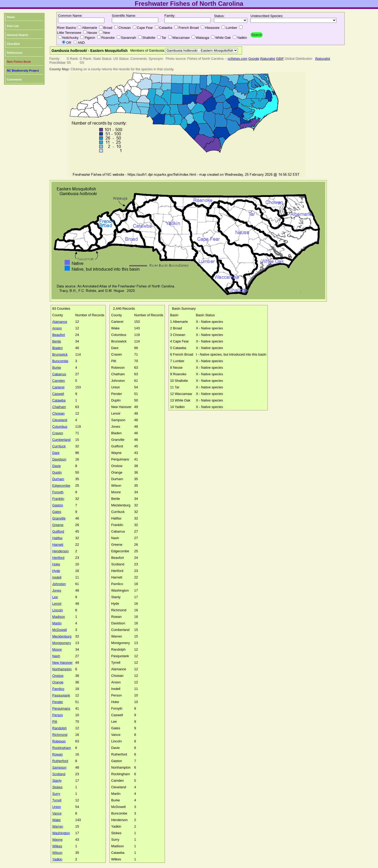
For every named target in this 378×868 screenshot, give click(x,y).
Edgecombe (61, 486)
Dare (56, 453)
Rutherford (60, 761)
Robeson (59, 741)
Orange (58, 682)
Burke (57, 368)
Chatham (59, 407)
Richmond (60, 735)
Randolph (59, 728)
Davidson (59, 459)
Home (11, 17)
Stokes (57, 787)
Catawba (59, 400)
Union (57, 807)
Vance (57, 813)
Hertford (58, 558)
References (15, 53)
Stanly (57, 781)
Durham (58, 479)
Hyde (56, 571)
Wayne (57, 840)
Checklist (13, 44)
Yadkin (57, 859)
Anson (57, 328)
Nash (56, 656)
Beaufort (59, 335)
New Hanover (62, 663)
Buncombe (60, 361)
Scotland (59, 774)
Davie (57, 466)
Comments (14, 79)
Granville (59, 518)
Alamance (60, 322)
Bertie (57, 341)
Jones (57, 590)
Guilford (58, 531)
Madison (59, 617)
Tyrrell (57, 800)
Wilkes (57, 846)
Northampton (62, 669)
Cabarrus (59, 374)
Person (58, 715)
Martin (57, 623)
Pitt (55, 722)
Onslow (58, 676)
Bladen (57, 348)
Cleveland (60, 420)
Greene (58, 525)
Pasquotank (61, 695)
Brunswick (60, 354)
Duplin (57, 472)
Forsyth (58, 492)
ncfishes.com (237, 59)
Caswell (58, 394)
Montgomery (62, 643)
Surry (56, 794)
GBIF (280, 59)
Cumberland (61, 440)
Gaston (58, 505)
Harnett (58, 545)
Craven (58, 433)
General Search (17, 35)
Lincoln (58, 610)
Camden (59, 381)
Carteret (58, 387)
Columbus (60, 427)
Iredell (57, 577)
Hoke (56, 564)
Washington (61, 833)
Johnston (59, 584)
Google (254, 59)
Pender (58, 702)
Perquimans (61, 708)
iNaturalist (268, 59)
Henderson (61, 551)
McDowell (59, 630)
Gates (57, 512)
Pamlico (58, 689)
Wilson (57, 853)
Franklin (58, 499)
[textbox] (81, 20)
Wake (56, 820)
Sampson (59, 767)
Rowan (57, 754)
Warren (58, 826)
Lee (55, 597)
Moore (57, 649)
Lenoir (57, 604)
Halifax (57, 538)
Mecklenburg (62, 636)
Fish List (13, 26)
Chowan (58, 413)
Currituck (59, 446)
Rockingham (62, 748)
